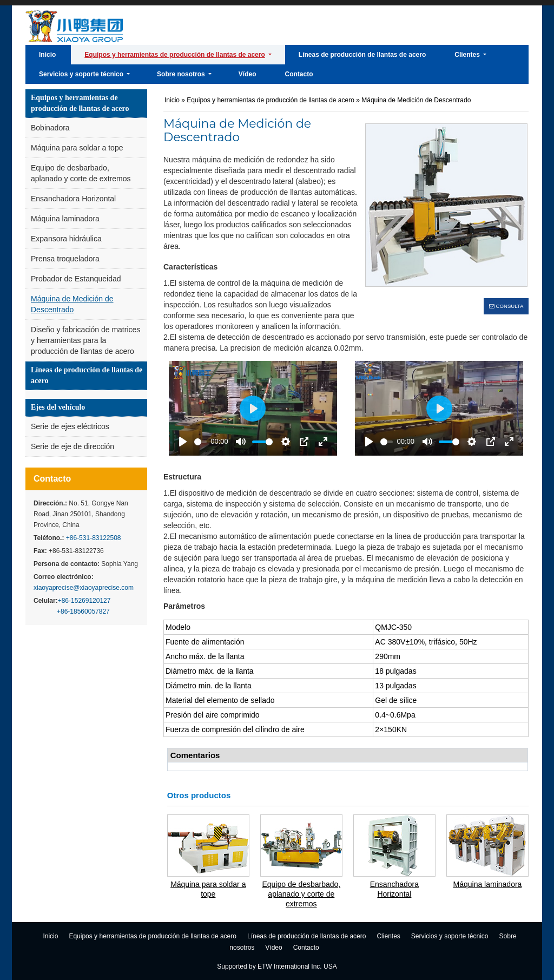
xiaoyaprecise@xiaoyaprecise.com (84, 588)
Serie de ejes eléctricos (70, 426)
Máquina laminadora (65, 219)
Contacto (52, 479)
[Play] (183, 442)
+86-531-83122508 (92, 538)
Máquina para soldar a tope (77, 148)
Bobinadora (50, 128)
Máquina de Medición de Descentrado (72, 304)
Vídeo (273, 948)
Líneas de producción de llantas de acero (87, 375)
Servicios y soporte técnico (450, 936)
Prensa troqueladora (65, 259)
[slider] (200, 442)
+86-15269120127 (84, 601)
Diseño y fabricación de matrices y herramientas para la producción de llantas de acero (85, 340)
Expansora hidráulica (66, 239)
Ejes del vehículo (58, 407)
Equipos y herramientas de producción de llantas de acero (80, 103)
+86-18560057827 (83, 611)
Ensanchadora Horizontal (73, 199)
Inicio (172, 100)
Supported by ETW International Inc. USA (277, 966)
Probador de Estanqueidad (76, 279)
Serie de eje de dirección (72, 446)
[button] (178, 55)
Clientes (388, 936)
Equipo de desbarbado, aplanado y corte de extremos (81, 173)
